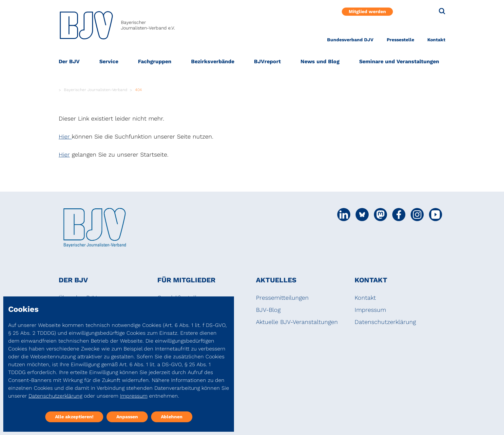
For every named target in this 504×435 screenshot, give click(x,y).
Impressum (370, 310)
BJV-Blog (268, 310)
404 (138, 90)
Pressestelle (400, 40)
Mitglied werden (367, 11)
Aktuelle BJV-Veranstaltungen (297, 322)
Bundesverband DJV (350, 40)
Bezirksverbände (213, 61)
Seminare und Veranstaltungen (399, 61)
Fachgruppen (155, 61)
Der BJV (69, 61)
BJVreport (267, 61)
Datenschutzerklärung (385, 322)
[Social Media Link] (344, 215)
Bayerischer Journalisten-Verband (96, 90)
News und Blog (320, 61)
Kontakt (436, 40)
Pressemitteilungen (282, 298)
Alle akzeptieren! (74, 417)
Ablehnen (172, 417)
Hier (65, 136)
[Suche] (442, 11)
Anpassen (127, 417)
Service (109, 61)
